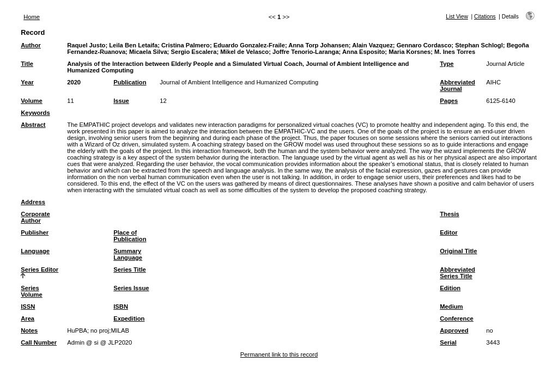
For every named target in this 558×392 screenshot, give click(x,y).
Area (28, 318)
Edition (450, 288)
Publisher (35, 232)
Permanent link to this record (279, 354)
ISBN (121, 307)
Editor (448, 232)
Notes (29, 330)
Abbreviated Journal (457, 85)
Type (447, 64)
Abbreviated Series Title (457, 273)
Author (31, 45)
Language (35, 251)
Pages (449, 101)
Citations (485, 17)
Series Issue (131, 288)
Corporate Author (35, 217)
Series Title (130, 269)
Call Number (39, 342)
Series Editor (40, 269)
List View (457, 17)
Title (27, 64)
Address (33, 202)
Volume (32, 101)
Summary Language (128, 254)
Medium (451, 307)
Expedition (129, 318)
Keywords (35, 113)
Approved (454, 330)
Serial (448, 342)
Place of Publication (130, 236)
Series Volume (32, 291)
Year (27, 82)
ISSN (28, 307)
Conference (457, 318)
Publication (130, 82)
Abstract (33, 125)
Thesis (449, 214)
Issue (121, 101)
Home (32, 17)
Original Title (458, 251)
